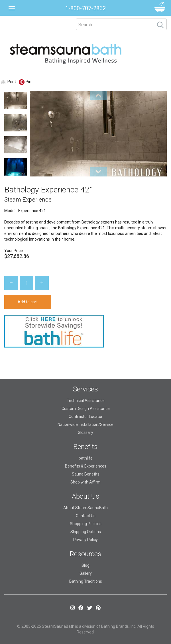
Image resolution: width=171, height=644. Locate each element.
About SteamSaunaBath (85, 508)
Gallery (86, 573)
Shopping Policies (86, 524)
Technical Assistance (86, 401)
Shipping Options (86, 532)
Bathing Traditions (86, 581)
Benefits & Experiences (86, 466)
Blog (85, 565)
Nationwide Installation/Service (85, 424)
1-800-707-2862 (85, 8)
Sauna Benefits (86, 474)
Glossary (85, 432)
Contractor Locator (86, 417)
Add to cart (28, 302)
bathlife (86, 458)
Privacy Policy (85, 540)
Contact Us (86, 516)
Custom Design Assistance (86, 409)
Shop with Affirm (85, 482)
